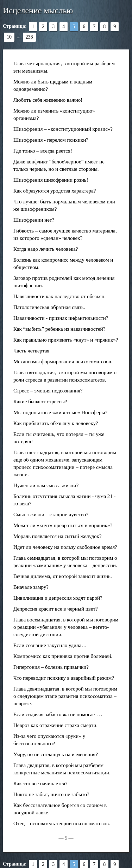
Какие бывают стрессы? (40, 402)
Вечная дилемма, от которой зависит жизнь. (63, 576)
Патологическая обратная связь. (49, 307)
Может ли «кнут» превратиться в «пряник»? (63, 525)
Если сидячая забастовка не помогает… (58, 714)
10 (9, 37)
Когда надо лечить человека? (46, 249)
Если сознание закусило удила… (50, 645)
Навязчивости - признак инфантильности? (61, 318)
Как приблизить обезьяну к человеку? (56, 423)
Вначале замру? (31, 587)
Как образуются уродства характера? (55, 191)
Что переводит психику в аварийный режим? (64, 678)
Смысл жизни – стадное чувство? (51, 514)
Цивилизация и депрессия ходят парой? (58, 598)
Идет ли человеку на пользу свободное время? (65, 547)
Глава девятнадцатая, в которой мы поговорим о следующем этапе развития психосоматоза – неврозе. (65, 696)
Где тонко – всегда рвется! (43, 151)
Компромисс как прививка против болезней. (63, 656)
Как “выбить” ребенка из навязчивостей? (59, 329)
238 (29, 37)
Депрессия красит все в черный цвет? (56, 609)
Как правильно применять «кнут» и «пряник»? (66, 340)
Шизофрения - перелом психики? (51, 140)
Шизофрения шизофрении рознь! (51, 180)
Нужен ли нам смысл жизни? (46, 485)
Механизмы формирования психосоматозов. (63, 362)
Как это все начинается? (40, 783)
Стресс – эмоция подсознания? (48, 391)
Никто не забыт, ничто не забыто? (51, 794)
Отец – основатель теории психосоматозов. (62, 823)
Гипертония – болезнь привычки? (51, 667)
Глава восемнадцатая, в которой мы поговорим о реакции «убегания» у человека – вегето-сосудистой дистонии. (66, 627)
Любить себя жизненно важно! (48, 100)
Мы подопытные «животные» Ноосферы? (60, 412)
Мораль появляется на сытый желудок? (57, 536)
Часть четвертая (31, 351)
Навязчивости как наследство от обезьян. (59, 296)
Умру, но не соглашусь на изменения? (56, 754)
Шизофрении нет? (34, 220)
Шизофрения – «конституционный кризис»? (63, 129)
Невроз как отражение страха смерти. (55, 725)
